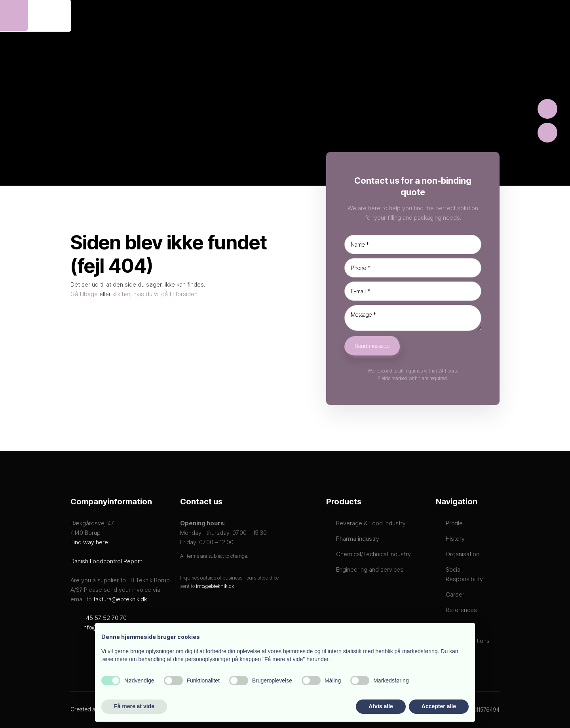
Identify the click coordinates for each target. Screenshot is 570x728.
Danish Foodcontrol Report (106, 561)
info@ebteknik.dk (215, 586)
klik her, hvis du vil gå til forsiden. (156, 294)
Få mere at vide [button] (134, 706)
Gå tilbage (84, 294)
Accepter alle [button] (439, 706)
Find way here (89, 542)
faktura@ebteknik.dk (120, 599)
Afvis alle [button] (381, 706)
